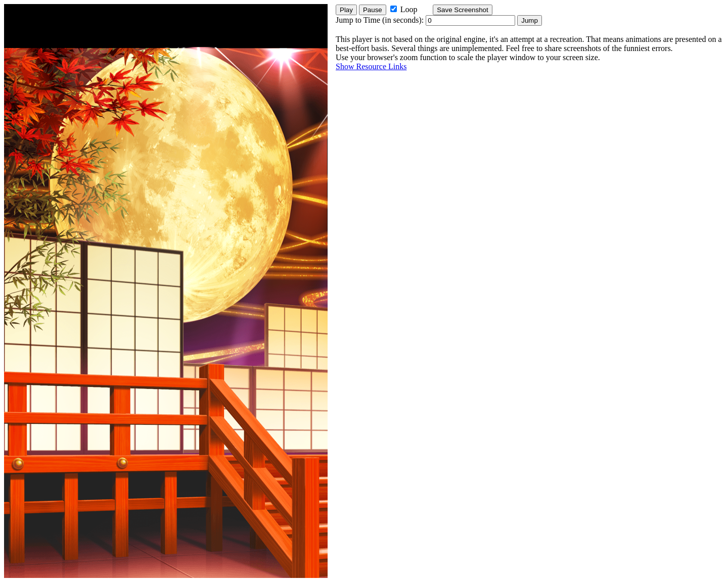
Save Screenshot (463, 10)
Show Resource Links (371, 66)
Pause (373, 10)
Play (346, 10)
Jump (530, 20)
